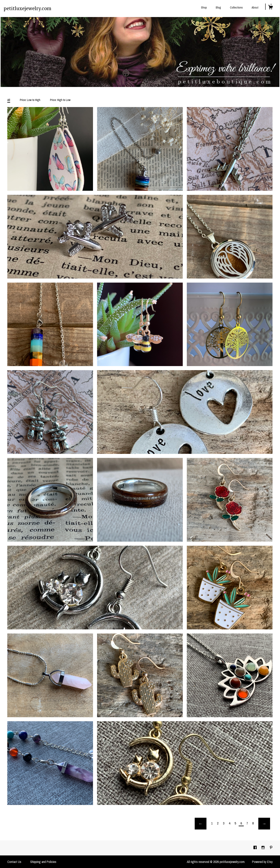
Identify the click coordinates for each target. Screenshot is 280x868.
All (9, 100)
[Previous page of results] (201, 824)
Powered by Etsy (262, 862)
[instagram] (263, 848)
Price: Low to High (30, 100)
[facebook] (255, 848)
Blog (218, 8)
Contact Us (14, 862)
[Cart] (270, 8)
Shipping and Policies (43, 862)
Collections (236, 8)
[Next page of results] (264, 824)
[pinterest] (271, 848)
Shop (204, 8)
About (255, 8)
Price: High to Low (60, 100)
